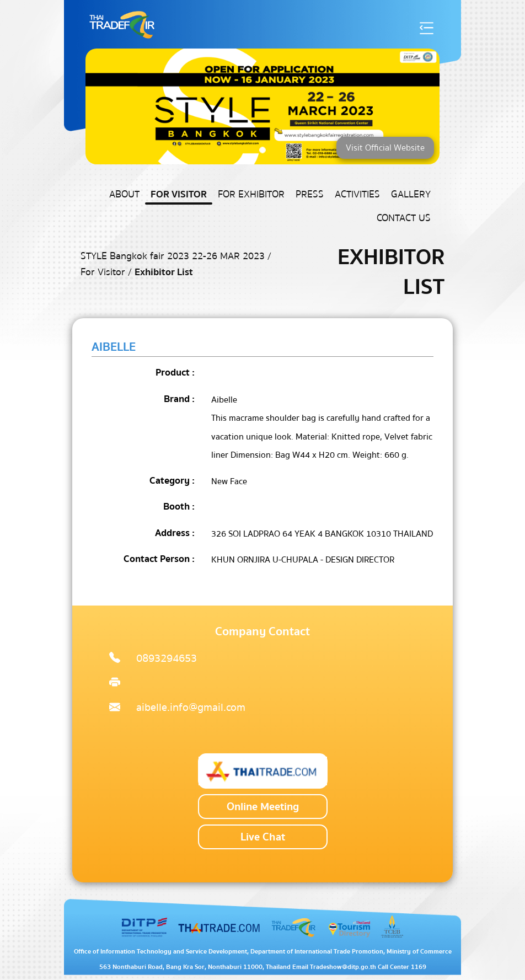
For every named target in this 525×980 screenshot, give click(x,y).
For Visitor (179, 194)
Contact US (404, 218)
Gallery (411, 194)
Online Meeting (263, 807)
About (124, 194)
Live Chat (263, 837)
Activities (357, 194)
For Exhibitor (251, 194)
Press (310, 194)
